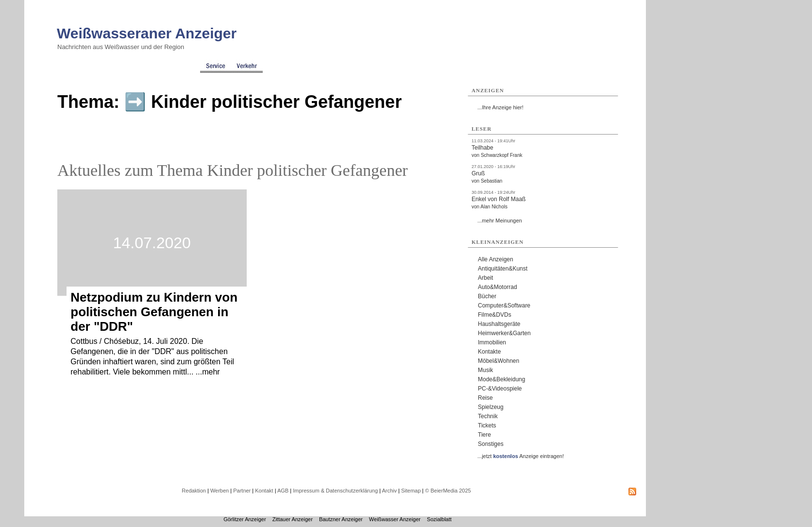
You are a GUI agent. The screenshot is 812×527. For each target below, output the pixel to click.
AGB (283, 491)
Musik (485, 370)
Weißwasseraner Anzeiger (147, 33)
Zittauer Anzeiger (293, 519)
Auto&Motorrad (498, 287)
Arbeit (485, 278)
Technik (488, 416)
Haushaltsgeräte (499, 324)
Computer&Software (504, 306)
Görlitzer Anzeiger (245, 519)
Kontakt (264, 491)
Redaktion (194, 491)
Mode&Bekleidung (501, 379)
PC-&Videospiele (500, 389)
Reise (485, 398)
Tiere (484, 435)
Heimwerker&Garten (504, 333)
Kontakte (489, 352)
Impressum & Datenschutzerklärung (335, 491)
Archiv (389, 491)
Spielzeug (491, 407)
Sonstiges (491, 444)
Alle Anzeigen (496, 259)
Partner (242, 491)
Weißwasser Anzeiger (395, 519)
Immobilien (492, 342)
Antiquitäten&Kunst (503, 269)
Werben (220, 491)
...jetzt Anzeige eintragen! (521, 456)
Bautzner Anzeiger (341, 519)
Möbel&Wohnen (499, 361)
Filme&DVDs (495, 315)
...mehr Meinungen (500, 221)
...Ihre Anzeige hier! (500, 107)
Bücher (487, 296)
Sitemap (411, 491)
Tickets (487, 425)
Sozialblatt (439, 519)
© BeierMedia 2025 (448, 491)
